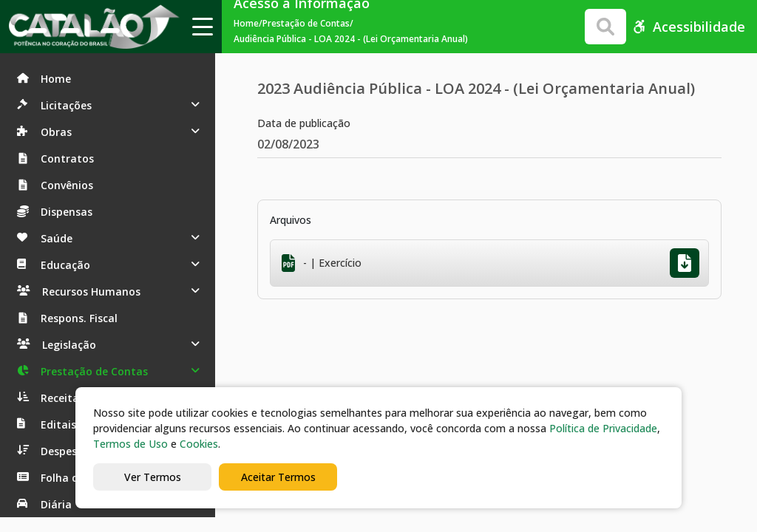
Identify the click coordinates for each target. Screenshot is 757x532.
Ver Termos (153, 477)
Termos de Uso (130, 444)
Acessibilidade (689, 27)
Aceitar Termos (278, 477)
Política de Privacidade (603, 428)
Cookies (199, 444)
